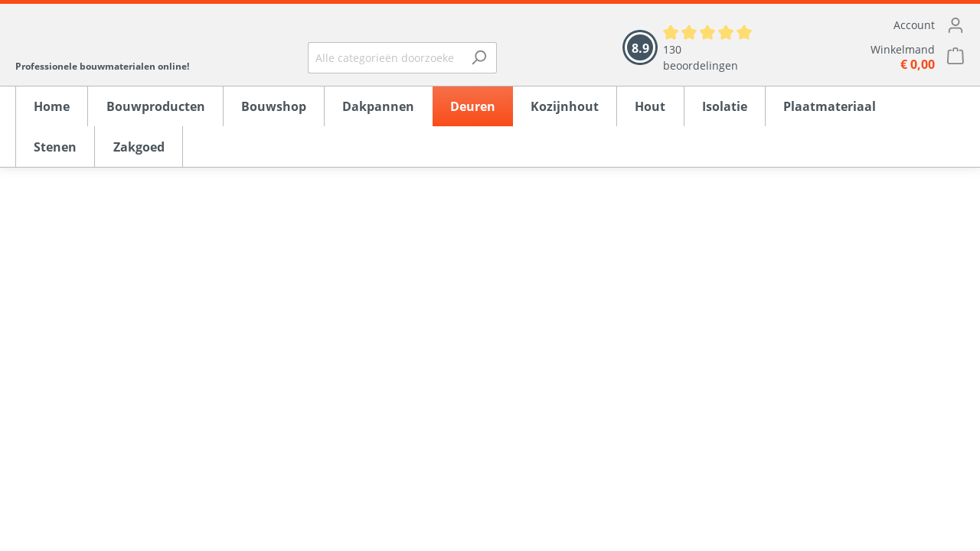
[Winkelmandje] (877, 57)
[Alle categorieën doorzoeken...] (385, 58)
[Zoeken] (479, 58)
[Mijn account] (877, 25)
